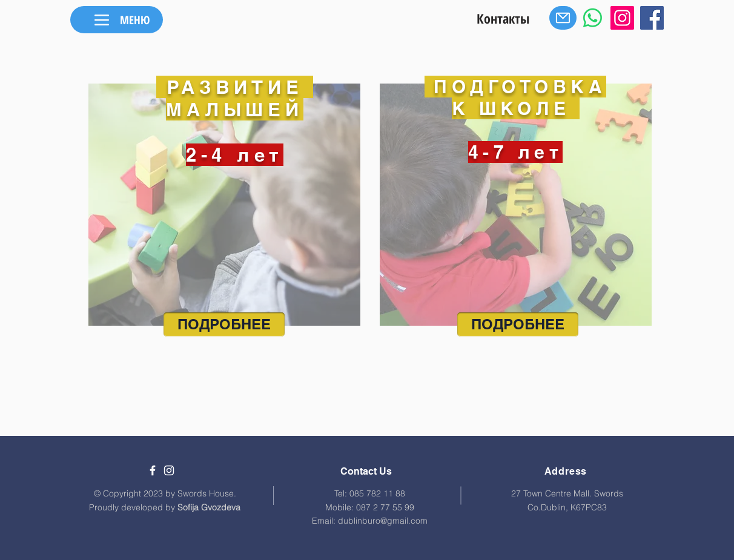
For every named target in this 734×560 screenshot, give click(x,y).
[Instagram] (622, 18)
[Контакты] (503, 18)
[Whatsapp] (593, 18)
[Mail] (563, 18)
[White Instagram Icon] (169, 470)
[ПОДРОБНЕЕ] (224, 324)
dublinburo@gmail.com (383, 521)
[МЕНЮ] (117, 20)
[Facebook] (652, 18)
